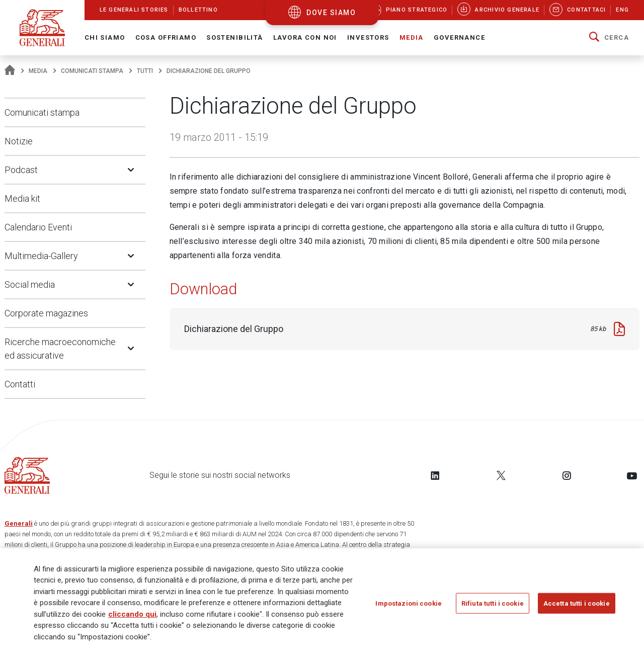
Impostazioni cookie (408, 603)
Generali (19, 523)
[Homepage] (10, 71)
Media (38, 71)
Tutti (145, 71)
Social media (30, 284)
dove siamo (331, 13)
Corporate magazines (46, 313)
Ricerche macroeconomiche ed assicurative (60, 349)
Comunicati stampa (92, 71)
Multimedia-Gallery (41, 256)
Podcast (21, 170)
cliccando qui (132, 614)
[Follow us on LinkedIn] (435, 475)
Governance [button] (459, 37)
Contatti (20, 384)
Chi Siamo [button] (105, 37)
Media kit (22, 198)
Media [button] (412, 37)
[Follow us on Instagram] (567, 475)
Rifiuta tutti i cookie (493, 603)
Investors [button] (368, 37)
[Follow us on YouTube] (632, 475)
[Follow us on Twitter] (501, 475)
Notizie (19, 141)
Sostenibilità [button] (235, 37)
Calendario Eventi (38, 227)
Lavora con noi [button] (305, 37)
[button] (609, 38)
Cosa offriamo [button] (166, 37)
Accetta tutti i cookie (577, 603)
